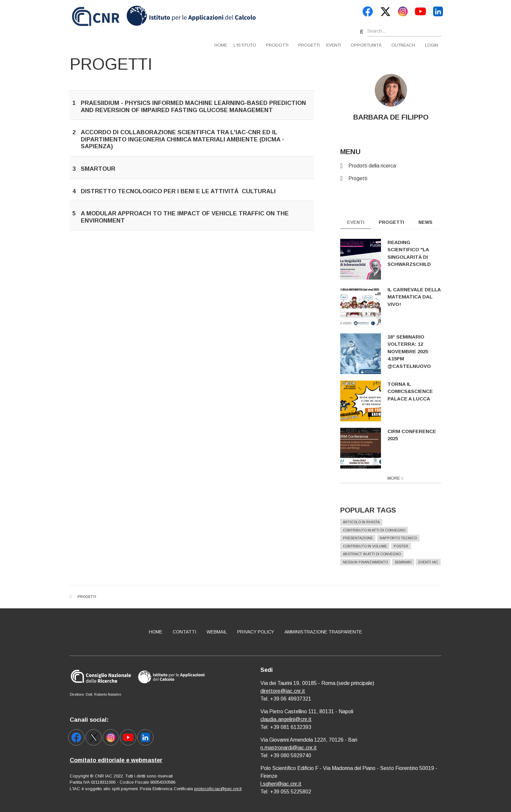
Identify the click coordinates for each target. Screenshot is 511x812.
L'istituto (245, 45)
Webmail (217, 632)
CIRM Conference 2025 (415, 435)
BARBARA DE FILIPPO (394, 117)
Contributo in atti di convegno (378, 530)
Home (221, 45)
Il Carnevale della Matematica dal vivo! (418, 297)
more (397, 478)
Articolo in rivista (365, 522)
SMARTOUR (98, 169)
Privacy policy (256, 632)
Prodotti (277, 45)
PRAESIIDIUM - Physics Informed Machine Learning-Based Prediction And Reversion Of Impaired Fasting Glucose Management (193, 107)
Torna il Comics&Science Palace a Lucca (414, 391)
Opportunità (366, 45)
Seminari (407, 562)
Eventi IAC (432, 562)
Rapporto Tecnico (402, 538)
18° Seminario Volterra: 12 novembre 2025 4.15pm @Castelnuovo (413, 351)
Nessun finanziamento (369, 562)
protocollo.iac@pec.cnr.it (218, 789)
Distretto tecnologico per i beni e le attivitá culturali (178, 191)
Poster (405, 546)
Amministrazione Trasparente (323, 632)
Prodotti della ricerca (376, 166)
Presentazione (361, 538)
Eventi (334, 45)
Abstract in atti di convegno (375, 554)
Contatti (184, 632)
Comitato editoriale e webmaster (116, 760)
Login (431, 45)
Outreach (403, 45)
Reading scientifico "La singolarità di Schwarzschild (413, 253)
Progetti (309, 45)
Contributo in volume (368, 546)
